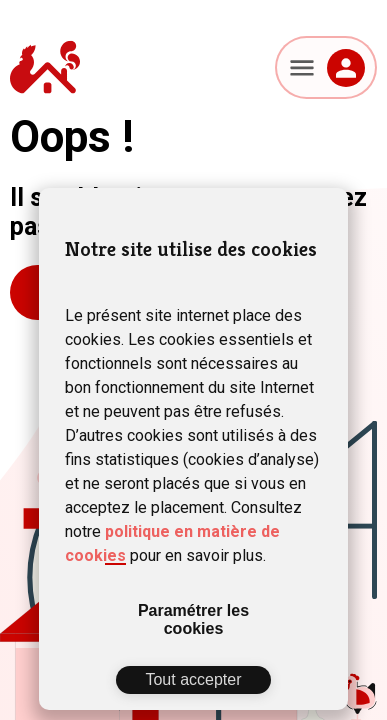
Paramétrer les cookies (193, 619)
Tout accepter (193, 679)
